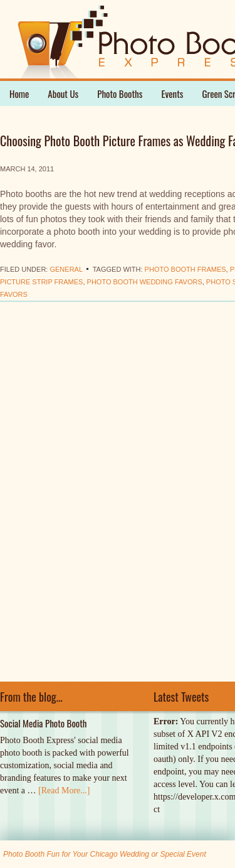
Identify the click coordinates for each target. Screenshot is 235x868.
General (66, 269)
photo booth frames (185, 269)
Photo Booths (120, 94)
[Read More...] (64, 790)
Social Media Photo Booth (44, 723)
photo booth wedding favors (145, 282)
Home (19, 94)
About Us (63, 94)
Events (172, 94)
